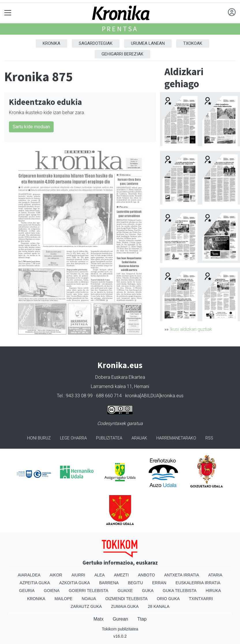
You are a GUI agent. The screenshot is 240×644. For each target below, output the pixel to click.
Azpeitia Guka (35, 583)
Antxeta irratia (182, 575)
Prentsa (120, 29)
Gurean (120, 619)
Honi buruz (39, 438)
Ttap (142, 619)
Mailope (63, 599)
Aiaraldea (29, 575)
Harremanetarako (176, 438)
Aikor (56, 575)
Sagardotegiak (96, 43)
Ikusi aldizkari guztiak (191, 329)
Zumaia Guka (125, 606)
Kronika (51, 43)
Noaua (89, 599)
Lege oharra (73, 438)
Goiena (52, 591)
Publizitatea (109, 438)
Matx (99, 619)
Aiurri (78, 575)
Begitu (135, 583)
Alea (100, 575)
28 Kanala (159, 606)
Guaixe (125, 591)
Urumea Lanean (148, 43)
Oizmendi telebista (126, 599)
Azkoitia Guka (75, 583)
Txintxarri (201, 599)
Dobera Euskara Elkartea (120, 377)
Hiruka (213, 591)
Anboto (146, 575)
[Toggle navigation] (8, 13)
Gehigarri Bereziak (122, 54)
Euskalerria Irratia (198, 583)
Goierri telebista (88, 591)
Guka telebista (180, 591)
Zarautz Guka (86, 606)
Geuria (27, 591)
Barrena (109, 583)
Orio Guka (168, 599)
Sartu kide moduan (31, 127)
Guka (148, 591)
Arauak (139, 438)
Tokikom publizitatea (120, 629)
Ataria (215, 575)
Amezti (121, 575)
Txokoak (193, 43)
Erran (159, 583)
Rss (209, 438)
